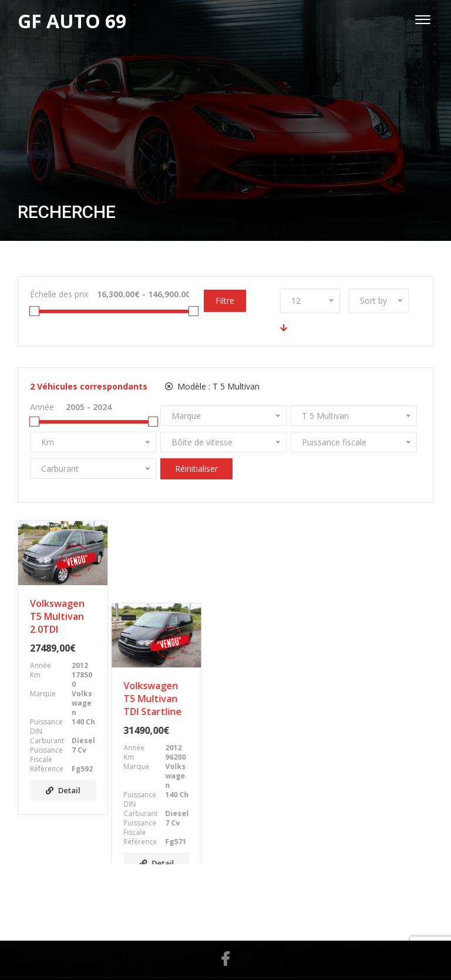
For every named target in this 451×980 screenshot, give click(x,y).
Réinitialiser (196, 469)
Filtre (225, 301)
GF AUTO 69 (213, 956)
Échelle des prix (59, 294)
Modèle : (212, 386)
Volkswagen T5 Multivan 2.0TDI (57, 616)
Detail (63, 790)
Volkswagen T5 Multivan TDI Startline (167, 616)
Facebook (225, 913)
